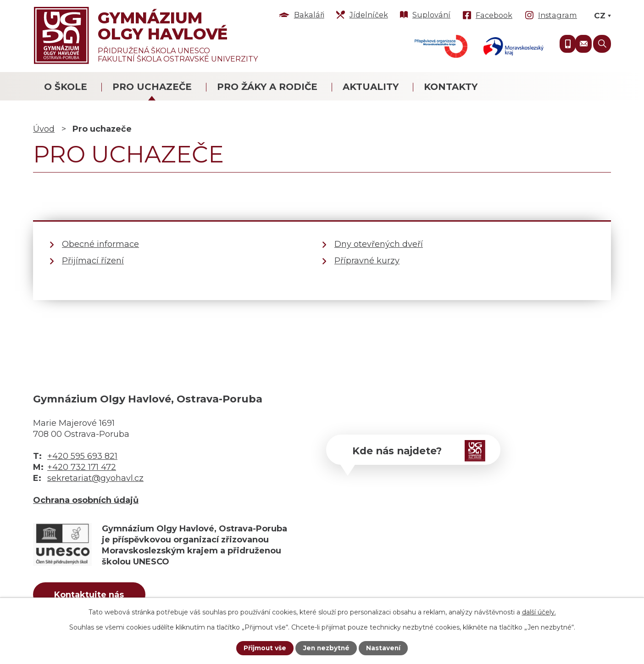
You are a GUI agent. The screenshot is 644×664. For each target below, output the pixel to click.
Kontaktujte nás (92, 595)
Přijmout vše (264, 648)
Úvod (44, 129)
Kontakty (451, 87)
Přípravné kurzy (367, 261)
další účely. (539, 612)
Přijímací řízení (93, 261)
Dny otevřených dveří (379, 244)
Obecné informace (100, 244)
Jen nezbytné (326, 648)
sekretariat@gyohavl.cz (95, 478)
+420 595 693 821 (82, 456)
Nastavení (384, 648)
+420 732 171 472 (82, 467)
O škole (66, 87)
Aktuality (371, 87)
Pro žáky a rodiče (267, 87)
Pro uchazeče (152, 87)
